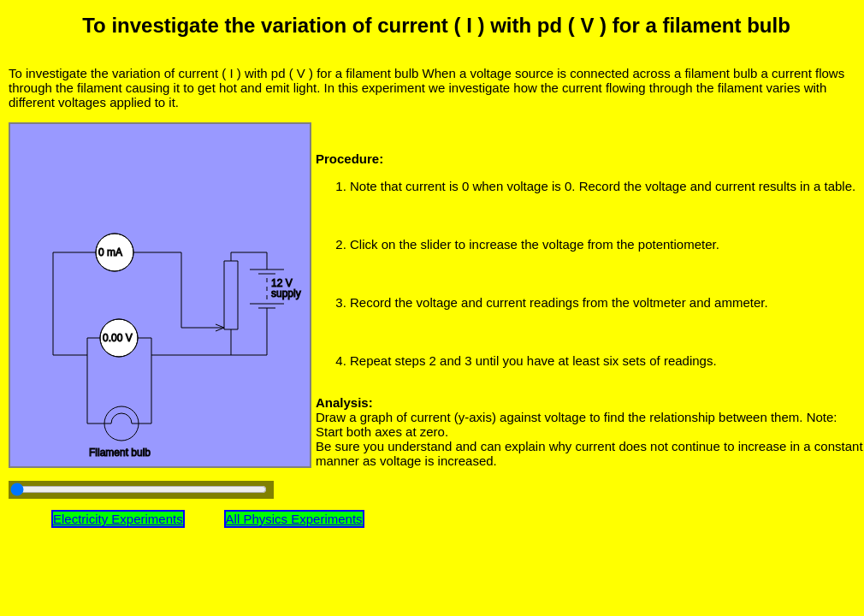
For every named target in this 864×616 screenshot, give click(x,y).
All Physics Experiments (294, 519)
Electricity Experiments (118, 519)
